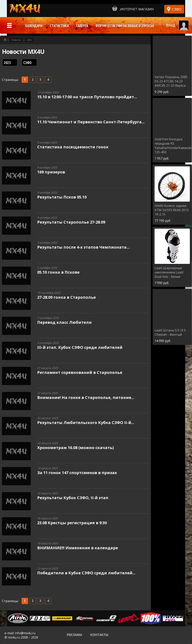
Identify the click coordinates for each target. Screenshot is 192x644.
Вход (171, 25)
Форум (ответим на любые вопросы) (125, 26)
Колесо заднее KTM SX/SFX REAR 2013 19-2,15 (172, 210)
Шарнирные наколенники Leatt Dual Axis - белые (169, 272)
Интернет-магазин (133, 9)
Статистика (59, 26)
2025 (29, 40)
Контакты (99, 635)
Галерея (82, 26)
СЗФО (177, 9)
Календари (34, 26)
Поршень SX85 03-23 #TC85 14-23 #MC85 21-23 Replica (171, 81)
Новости (16, 40)
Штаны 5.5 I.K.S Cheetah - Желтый (170, 332)
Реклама (74, 635)
